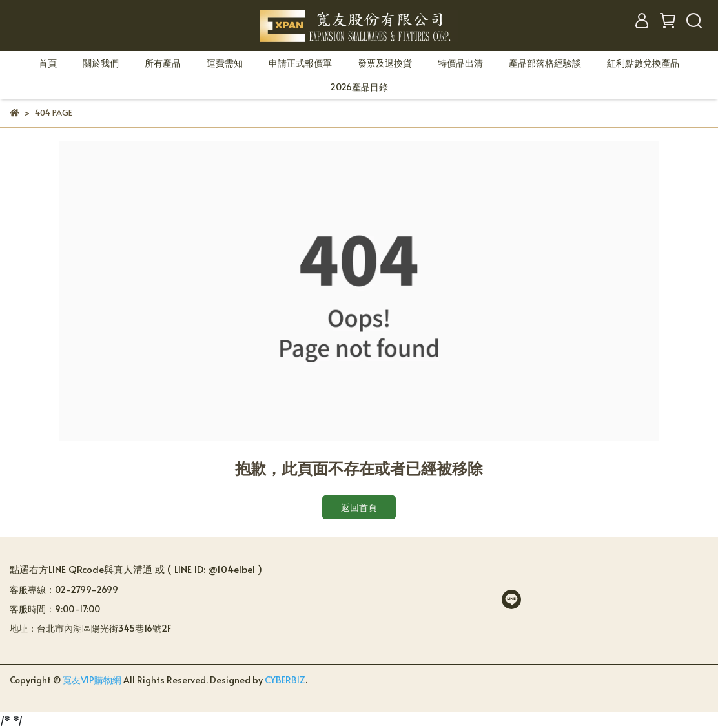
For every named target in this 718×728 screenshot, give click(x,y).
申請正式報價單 (300, 63)
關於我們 (101, 63)
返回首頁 (359, 507)
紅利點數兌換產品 (643, 63)
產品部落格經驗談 (545, 63)
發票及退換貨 (385, 63)
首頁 (48, 63)
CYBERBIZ (285, 680)
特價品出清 (460, 63)
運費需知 (225, 63)
